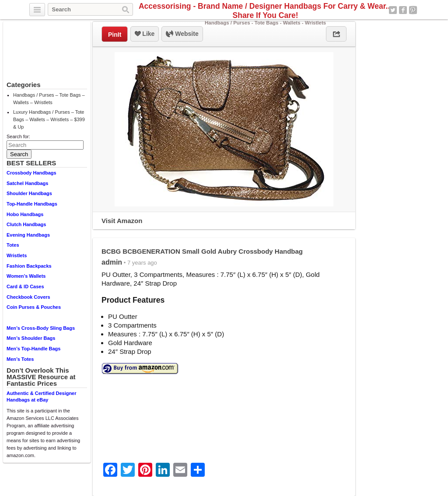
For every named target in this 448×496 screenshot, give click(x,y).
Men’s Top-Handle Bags (33, 349)
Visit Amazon (122, 221)
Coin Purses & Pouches (34, 307)
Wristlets (17, 255)
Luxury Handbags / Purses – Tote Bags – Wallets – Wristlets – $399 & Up (49, 119)
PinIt (115, 35)
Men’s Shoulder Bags (31, 338)
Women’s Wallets (26, 276)
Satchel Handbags (27, 183)
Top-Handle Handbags (32, 204)
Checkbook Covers (28, 297)
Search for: (18, 136)
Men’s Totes (20, 359)
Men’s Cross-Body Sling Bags (41, 328)
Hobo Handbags (25, 214)
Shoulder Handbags (29, 193)
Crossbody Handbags (31, 173)
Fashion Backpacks (29, 266)
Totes (13, 245)
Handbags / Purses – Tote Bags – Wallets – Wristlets (49, 99)
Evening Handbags (28, 235)
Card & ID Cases (25, 286)
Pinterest (413, 10)
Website (182, 34)
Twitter (393, 10)
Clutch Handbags (26, 224)
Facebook (403, 10)
